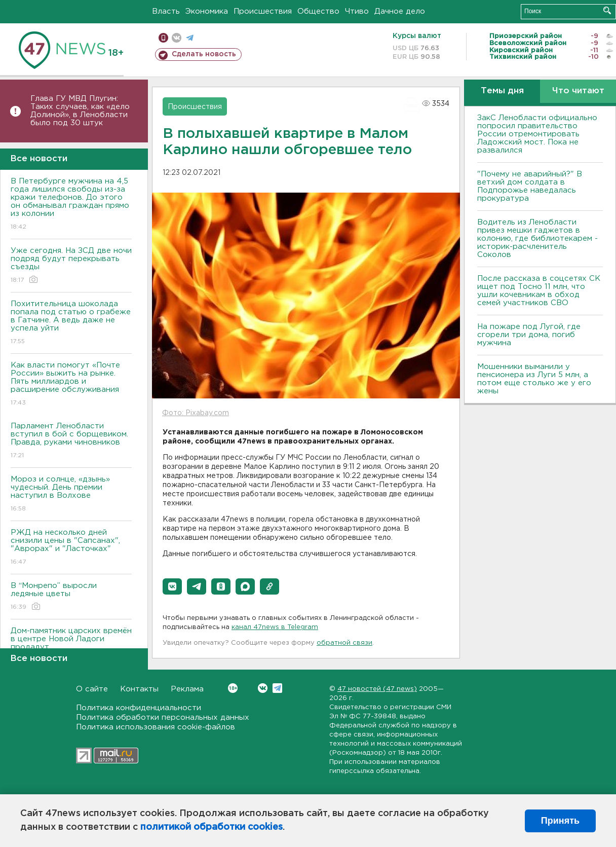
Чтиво (357, 11)
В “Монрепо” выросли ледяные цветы (71, 597)
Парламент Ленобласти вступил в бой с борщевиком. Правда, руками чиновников (71, 441)
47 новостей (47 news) (377, 689)
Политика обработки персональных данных (163, 717)
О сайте (92, 689)
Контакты (139, 689)
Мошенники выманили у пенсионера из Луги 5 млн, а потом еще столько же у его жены (534, 379)
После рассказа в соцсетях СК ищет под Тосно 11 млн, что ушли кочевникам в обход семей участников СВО (539, 291)
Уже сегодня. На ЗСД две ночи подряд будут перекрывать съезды (71, 266)
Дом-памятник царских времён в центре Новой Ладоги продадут (71, 646)
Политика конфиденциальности (139, 708)
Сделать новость (204, 54)
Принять (560, 821)
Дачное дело (400, 11)
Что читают (578, 91)
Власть (166, 11)
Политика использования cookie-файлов (156, 727)
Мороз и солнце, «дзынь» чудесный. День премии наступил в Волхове (71, 494)
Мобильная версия (163, 38)
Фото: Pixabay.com (196, 413)
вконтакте (177, 38)
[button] (172, 586)
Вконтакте (233, 688)
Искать (607, 10)
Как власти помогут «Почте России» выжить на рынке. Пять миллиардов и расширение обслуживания (71, 384)
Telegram (277, 688)
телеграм (190, 38)
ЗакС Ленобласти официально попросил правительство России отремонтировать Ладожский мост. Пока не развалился (537, 134)
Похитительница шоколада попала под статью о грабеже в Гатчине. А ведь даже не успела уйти (71, 323)
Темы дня (502, 91)
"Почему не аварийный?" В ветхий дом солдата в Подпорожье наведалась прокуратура (530, 186)
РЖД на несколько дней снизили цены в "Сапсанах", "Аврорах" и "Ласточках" (71, 548)
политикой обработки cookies (211, 827)
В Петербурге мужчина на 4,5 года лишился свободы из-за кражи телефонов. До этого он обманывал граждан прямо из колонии (71, 205)
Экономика (207, 11)
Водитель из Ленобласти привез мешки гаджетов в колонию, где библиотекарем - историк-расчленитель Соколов (537, 238)
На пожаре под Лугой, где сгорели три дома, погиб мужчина (529, 335)
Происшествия (263, 11)
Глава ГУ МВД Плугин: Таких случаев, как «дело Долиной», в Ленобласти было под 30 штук (80, 111)
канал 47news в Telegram (275, 627)
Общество (318, 11)
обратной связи (344, 643)
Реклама (187, 689)
